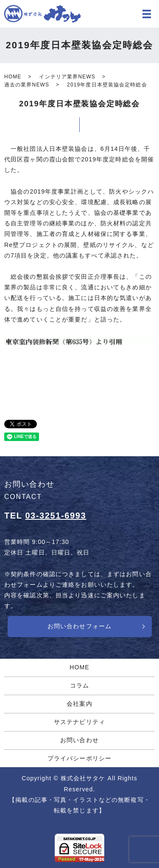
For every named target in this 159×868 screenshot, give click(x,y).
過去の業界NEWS (27, 85)
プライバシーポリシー (79, 758)
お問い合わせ (79, 740)
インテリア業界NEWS (67, 77)
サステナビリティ (79, 722)
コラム (79, 685)
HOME (13, 77)
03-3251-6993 (56, 516)
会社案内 (79, 704)
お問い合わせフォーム (79, 626)
